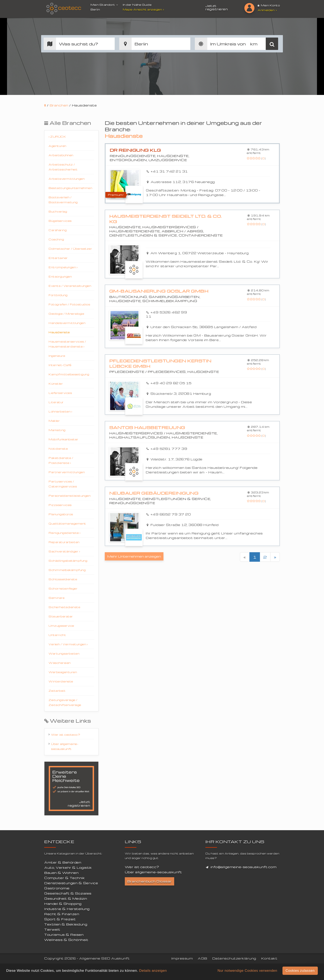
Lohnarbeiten (60, 411)
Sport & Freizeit (60, 919)
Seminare (57, 598)
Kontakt (269, 958)
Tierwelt (52, 929)
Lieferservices (60, 393)
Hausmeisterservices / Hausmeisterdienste (67, 344)
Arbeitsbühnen (61, 155)
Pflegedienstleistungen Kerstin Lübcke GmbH (160, 364)
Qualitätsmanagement (67, 523)
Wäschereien (60, 663)
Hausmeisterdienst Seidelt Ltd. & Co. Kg (166, 219)
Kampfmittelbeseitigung (69, 374)
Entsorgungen (60, 276)
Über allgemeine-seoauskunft (65, 746)
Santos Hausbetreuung (147, 427)
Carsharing (58, 230)
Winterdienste (61, 681)
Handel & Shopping (63, 904)
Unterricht (57, 635)
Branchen (59, 105)
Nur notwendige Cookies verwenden (247, 971)
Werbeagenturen (63, 672)
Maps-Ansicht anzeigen (144, 9)
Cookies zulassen (300, 971)
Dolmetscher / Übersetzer (70, 249)
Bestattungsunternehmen (70, 188)
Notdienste (58, 449)
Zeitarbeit (57, 691)
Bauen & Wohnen (61, 873)
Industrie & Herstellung (67, 909)
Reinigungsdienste (65, 533)
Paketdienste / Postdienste (61, 460)
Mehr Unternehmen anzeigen (134, 556)
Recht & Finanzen (62, 914)
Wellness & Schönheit (66, 940)
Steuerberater (61, 616)
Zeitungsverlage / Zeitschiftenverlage (65, 702)
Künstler (56, 384)
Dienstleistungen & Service (71, 883)
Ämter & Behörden (63, 862)
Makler (54, 421)
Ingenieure (57, 356)
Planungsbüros (61, 514)
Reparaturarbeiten (64, 542)
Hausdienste (59, 332)
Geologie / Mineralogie (66, 314)
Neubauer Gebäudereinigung (154, 493)
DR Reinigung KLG (135, 150)
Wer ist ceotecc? (66, 735)
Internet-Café (60, 365)
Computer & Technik (64, 878)
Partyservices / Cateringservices (63, 484)
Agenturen (57, 146)
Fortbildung (58, 295)
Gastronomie (57, 888)
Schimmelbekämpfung (67, 570)
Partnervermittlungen (67, 472)
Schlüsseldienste (63, 579)
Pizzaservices (60, 505)
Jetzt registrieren (217, 7)
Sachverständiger (64, 551)
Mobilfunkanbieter (63, 439)
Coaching (56, 239)
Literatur (56, 402)
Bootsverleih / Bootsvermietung (63, 200)
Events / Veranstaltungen (70, 286)
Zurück (57, 137)
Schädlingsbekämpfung (68, 561)
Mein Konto (269, 5)
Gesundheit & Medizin (66, 898)
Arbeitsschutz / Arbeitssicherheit (63, 167)
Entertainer (58, 258)
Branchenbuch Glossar (149, 881)
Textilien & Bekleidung (66, 924)
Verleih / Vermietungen (68, 644)
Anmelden (267, 10)
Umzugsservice (61, 626)
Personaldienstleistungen (70, 496)
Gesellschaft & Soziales (68, 893)
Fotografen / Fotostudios (69, 304)
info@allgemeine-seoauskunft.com (244, 867)
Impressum (182, 958)
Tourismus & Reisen (64, 935)
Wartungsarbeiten (64, 653)
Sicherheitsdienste (64, 607)
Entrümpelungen (63, 267)
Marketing (57, 430)
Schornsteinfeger (63, 588)
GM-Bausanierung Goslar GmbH (159, 291)
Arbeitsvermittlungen (67, 179)
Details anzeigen (153, 971)
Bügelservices (60, 221)
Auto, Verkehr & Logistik (68, 868)
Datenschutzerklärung (234, 958)
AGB (202, 958)
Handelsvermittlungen (67, 323)
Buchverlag (58, 211)
